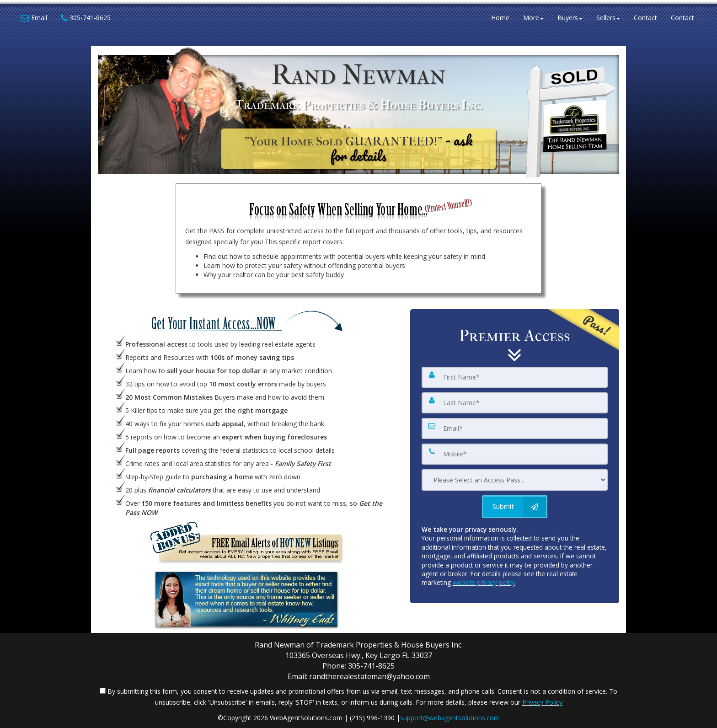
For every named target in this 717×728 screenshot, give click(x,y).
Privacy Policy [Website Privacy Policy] (542, 702)
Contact (645, 18)
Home (500, 18)
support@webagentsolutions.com (450, 718)
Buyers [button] (570, 18)
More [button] (533, 18)
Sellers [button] (608, 18)
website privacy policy (484, 582)
